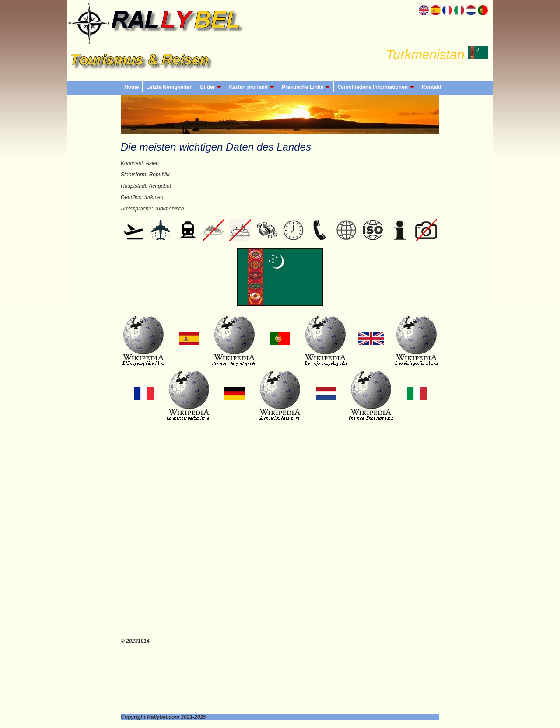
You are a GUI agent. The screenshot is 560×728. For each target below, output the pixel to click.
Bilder (211, 87)
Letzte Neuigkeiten (169, 87)
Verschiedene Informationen (376, 87)
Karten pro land (252, 87)
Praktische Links (306, 87)
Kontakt (432, 87)
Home (131, 87)
